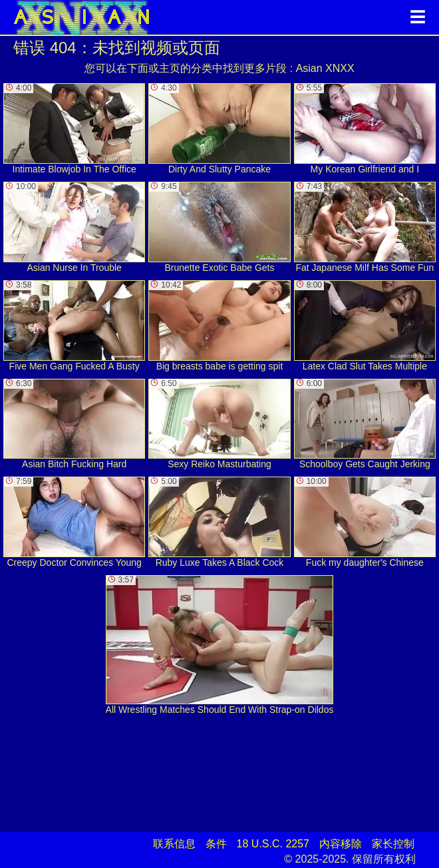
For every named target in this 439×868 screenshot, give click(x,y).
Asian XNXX (325, 68)
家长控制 (393, 844)
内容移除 (341, 844)
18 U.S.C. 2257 (273, 844)
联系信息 (174, 844)
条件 (216, 844)
